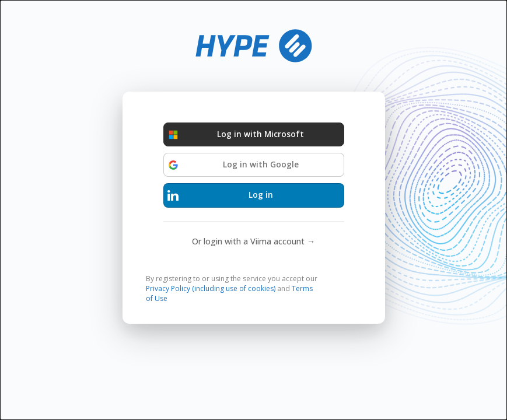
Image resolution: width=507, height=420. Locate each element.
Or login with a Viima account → (254, 241)
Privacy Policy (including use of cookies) (211, 288)
